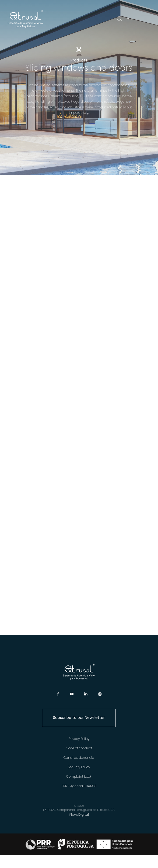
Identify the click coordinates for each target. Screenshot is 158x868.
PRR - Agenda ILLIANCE (79, 786)
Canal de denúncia (79, 758)
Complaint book (79, 776)
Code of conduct (79, 748)
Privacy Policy (79, 739)
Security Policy (79, 767)
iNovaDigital (79, 814)
